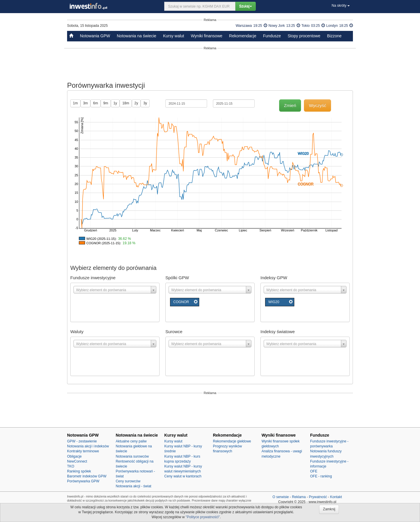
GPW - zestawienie (82, 441)
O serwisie (281, 497)
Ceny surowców (128, 481)
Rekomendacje (243, 36)
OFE (314, 471)
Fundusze (272, 36)
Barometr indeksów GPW (87, 476)
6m (96, 103)
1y (115, 103)
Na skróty (341, 6)
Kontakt (336, 497)
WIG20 (274, 302)
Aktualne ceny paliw (131, 441)
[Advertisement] (210, 65)
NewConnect (77, 461)
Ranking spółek (79, 471)
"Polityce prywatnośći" (203, 517)
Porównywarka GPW (83, 481)
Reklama (299, 497)
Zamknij (329, 509)
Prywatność (318, 497)
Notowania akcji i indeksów (88, 446)
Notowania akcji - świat (134, 486)
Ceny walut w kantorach (183, 476)
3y (145, 103)
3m (86, 103)
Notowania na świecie (136, 36)
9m (106, 103)
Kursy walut (174, 36)
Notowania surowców (132, 456)
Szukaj (246, 6)
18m (126, 103)
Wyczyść (317, 105)
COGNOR (181, 302)
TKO (71, 466)
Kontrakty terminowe (83, 451)
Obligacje (74, 456)
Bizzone (334, 36)
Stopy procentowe (304, 36)
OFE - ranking (321, 476)
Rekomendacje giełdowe (232, 441)
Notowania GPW (95, 36)
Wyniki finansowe (206, 36)
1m (75, 103)
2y (136, 103)
